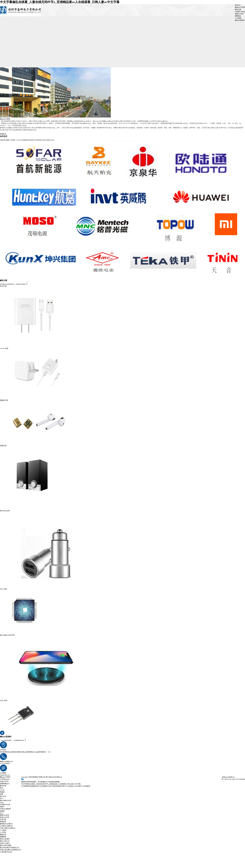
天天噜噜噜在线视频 (28, 786)
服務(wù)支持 (239, 14)
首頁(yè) (238, 5)
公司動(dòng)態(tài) (6, 826)
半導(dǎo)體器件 (5, 809)
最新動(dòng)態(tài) (6, 824)
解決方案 (238, 9)
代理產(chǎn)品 (240, 12)
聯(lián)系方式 (5, 841)
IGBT (2, 802)
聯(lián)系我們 (240, 20)
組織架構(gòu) (5, 784)
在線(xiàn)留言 (5, 843)
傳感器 (2, 792)
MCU (2, 798)
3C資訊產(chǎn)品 (6, 852)
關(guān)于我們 (240, 7)
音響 (2, 794)
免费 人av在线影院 (84, 786)
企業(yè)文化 (4, 781)
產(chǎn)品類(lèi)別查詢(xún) (10, 848)
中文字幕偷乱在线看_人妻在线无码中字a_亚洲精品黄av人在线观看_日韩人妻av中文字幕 (60, 2)
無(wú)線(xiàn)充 (6, 800)
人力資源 (238, 18)
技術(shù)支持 (5, 817)
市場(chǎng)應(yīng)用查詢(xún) (11, 850)
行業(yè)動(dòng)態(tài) (8, 828)
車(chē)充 (3, 796)
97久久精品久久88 (71, 786)
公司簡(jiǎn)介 (5, 779)
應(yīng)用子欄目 (6, 845)
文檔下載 (3, 819)
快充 (2, 788)
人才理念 (3, 832)
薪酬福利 (3, 837)
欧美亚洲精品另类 (59, 786)
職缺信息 (3, 835)
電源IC (2, 807)
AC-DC (2, 790)
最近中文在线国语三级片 (44, 786)
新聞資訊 (238, 16)
